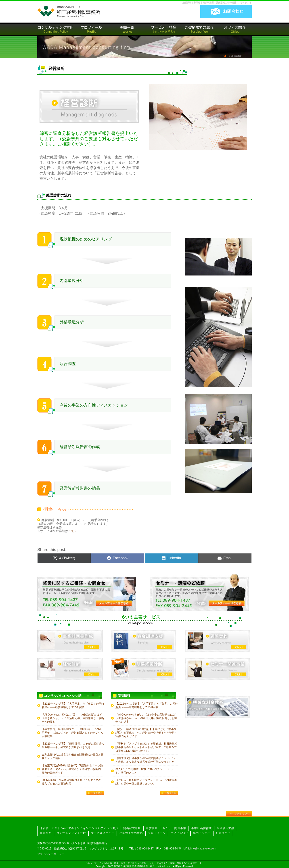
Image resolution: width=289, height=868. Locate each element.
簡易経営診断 (132, 828)
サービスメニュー (103, 833)
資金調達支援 (225, 828)
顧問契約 (46, 833)
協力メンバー (202, 833)
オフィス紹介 (179, 833)
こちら (73, 531)
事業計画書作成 (201, 828)
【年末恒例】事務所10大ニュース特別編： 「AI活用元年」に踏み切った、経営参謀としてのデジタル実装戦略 (73, 733)
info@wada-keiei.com (203, 849)
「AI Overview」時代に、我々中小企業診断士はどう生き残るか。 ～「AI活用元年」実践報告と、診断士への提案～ (73, 718)
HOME (224, 56)
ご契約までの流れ (131, 833)
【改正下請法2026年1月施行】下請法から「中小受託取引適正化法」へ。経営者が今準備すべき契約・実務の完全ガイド (73, 769)
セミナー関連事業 (174, 828)
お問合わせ (223, 833)
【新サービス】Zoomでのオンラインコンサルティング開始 (79, 828)
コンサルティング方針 (71, 833)
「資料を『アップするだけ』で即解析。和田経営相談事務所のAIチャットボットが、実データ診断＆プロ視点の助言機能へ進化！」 (146, 747)
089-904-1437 (145, 849)
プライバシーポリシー (51, 854)
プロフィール (157, 833)
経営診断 (152, 828)
